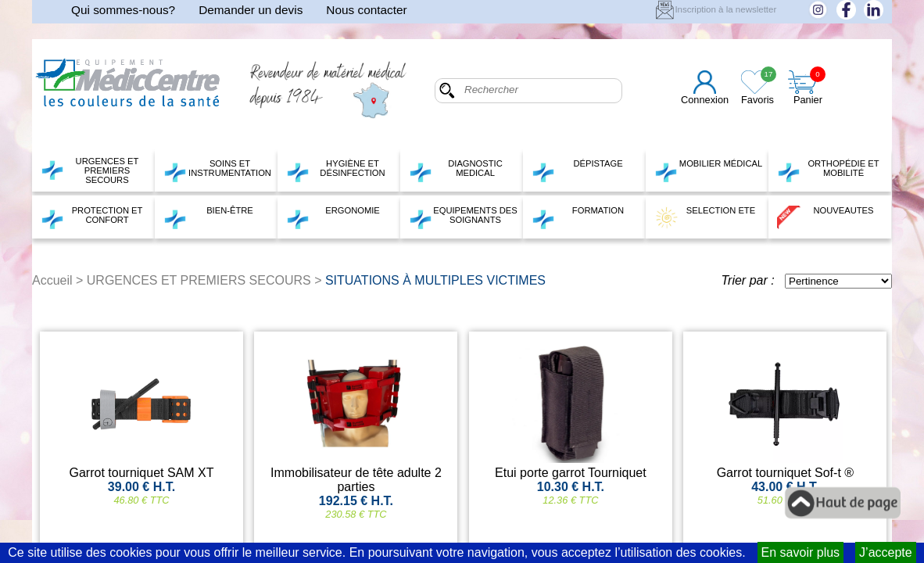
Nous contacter (366, 10)
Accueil (52, 280)
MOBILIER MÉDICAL (708, 170)
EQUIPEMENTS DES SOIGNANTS (463, 217)
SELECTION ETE (705, 217)
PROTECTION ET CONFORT (91, 217)
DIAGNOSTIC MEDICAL (456, 170)
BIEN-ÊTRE (208, 217)
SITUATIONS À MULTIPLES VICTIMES (435, 280)
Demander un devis (251, 10)
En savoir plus (801, 552)
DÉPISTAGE (577, 170)
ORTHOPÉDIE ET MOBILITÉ (828, 170)
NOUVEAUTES (826, 217)
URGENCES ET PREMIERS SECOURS (90, 170)
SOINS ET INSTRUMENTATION (217, 170)
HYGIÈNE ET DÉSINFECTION (336, 170)
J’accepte (886, 552)
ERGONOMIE (333, 217)
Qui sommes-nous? (123, 10)
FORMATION (578, 217)
